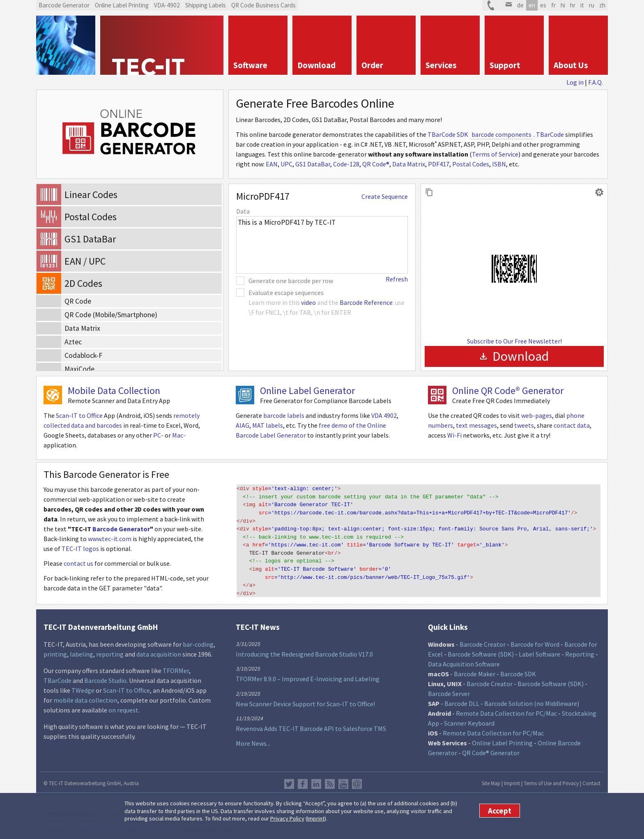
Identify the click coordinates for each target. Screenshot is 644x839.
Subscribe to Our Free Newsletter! (514, 341)
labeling (82, 650)
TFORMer (176, 666)
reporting (110, 650)
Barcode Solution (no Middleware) (532, 699)
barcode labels (284, 415)
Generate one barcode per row (291, 281)
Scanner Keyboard (469, 719)
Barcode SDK (518, 670)
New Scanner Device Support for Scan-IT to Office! (305, 699)
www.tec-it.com (110, 539)
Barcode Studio (105, 676)
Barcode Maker (475, 670)
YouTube (343, 780)
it (582, 5)
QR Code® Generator (491, 749)
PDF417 (439, 164)
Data (243, 211)
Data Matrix (409, 164)
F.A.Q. (596, 82)
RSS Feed (330, 780)
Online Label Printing (502, 739)
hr (573, 5)
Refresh (397, 279)
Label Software (539, 650)
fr (553, 5)
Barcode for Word (535, 640)
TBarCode (550, 134)
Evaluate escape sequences (286, 293)
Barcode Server (449, 689)
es (543, 5)
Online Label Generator (307, 391)
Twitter (289, 780)
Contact (591, 779)
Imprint (316, 818)
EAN (272, 164)
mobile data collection (85, 696)
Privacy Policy (287, 818)
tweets (524, 425)
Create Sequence (385, 196)
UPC (286, 164)
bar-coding (198, 640)
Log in (575, 82)
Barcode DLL (462, 699)
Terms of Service (495, 154)
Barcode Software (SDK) (481, 650)
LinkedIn (316, 780)
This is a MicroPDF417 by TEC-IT (322, 245)
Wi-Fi (454, 435)
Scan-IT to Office (79, 415)
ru (592, 5)
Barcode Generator (121, 529)
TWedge (83, 686)
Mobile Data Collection (114, 391)
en (532, 5)
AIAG (243, 425)
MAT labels (268, 425)
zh (602, 5)
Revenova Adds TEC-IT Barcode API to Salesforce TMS (311, 724)
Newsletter (357, 780)
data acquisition (159, 650)
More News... (253, 739)
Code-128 (346, 164)
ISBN (499, 164)
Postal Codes (471, 164)
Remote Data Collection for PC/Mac (506, 709)
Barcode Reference (366, 302)
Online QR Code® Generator (508, 391)
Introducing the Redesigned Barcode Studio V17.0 (304, 650)
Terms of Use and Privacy (551, 779)
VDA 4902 (384, 415)
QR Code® (376, 164)
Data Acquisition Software (464, 660)
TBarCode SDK (448, 134)
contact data (572, 425)
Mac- (179, 435)
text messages (476, 425)
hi (563, 5)
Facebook (303, 780)
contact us (78, 563)
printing (55, 650)
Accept (500, 811)
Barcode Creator (483, 640)
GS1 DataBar (313, 164)
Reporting (580, 650)
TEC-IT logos (80, 549)
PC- (158, 435)
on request (123, 706)
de (520, 5)
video (308, 302)
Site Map (491, 779)
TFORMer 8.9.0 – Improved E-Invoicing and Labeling (308, 675)
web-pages (537, 415)
